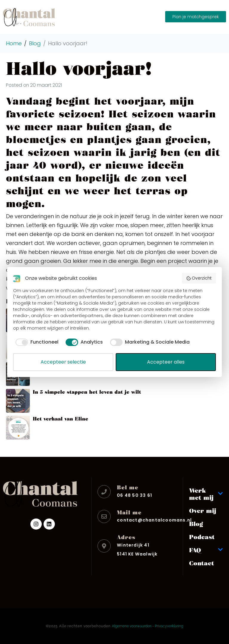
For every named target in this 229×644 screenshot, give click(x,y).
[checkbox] (36, 342)
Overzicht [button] (199, 278)
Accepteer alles (166, 362)
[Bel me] (104, 492)
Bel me (128, 487)
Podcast (202, 537)
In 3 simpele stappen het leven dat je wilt (87, 392)
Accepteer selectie (63, 362)
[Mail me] (104, 516)
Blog (196, 524)
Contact (202, 563)
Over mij (203, 510)
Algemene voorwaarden (132, 626)
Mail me (129, 512)
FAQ (206, 550)
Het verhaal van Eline (61, 419)
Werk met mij (206, 494)
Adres (126, 537)
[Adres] (104, 546)
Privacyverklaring (169, 626)
